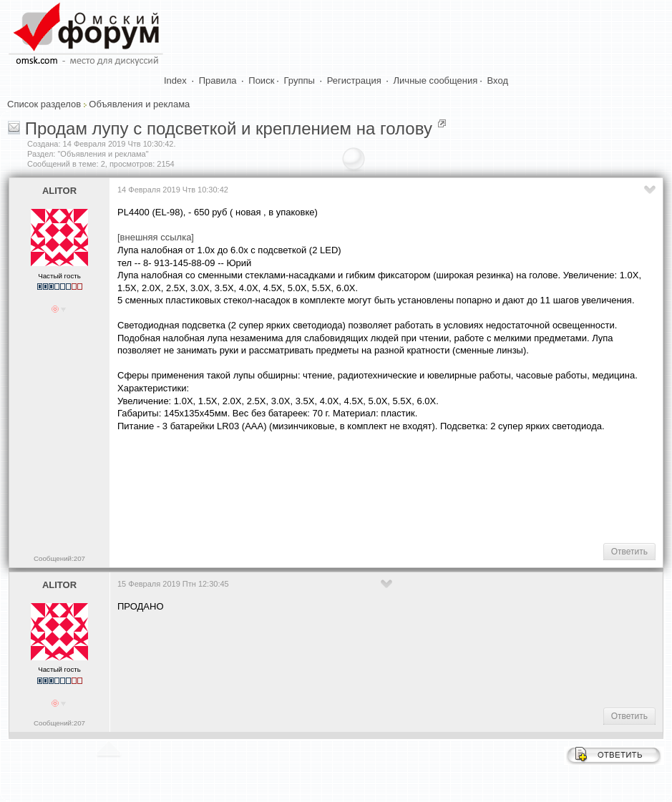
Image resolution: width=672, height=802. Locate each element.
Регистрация (354, 80)
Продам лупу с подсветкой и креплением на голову (229, 128)
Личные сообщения (436, 80)
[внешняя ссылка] (156, 237)
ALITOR (59, 191)
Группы (300, 80)
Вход (498, 80)
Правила (218, 80)
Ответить (629, 552)
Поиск (261, 80)
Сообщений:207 (59, 558)
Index (175, 80)
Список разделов (44, 104)
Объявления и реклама (139, 104)
